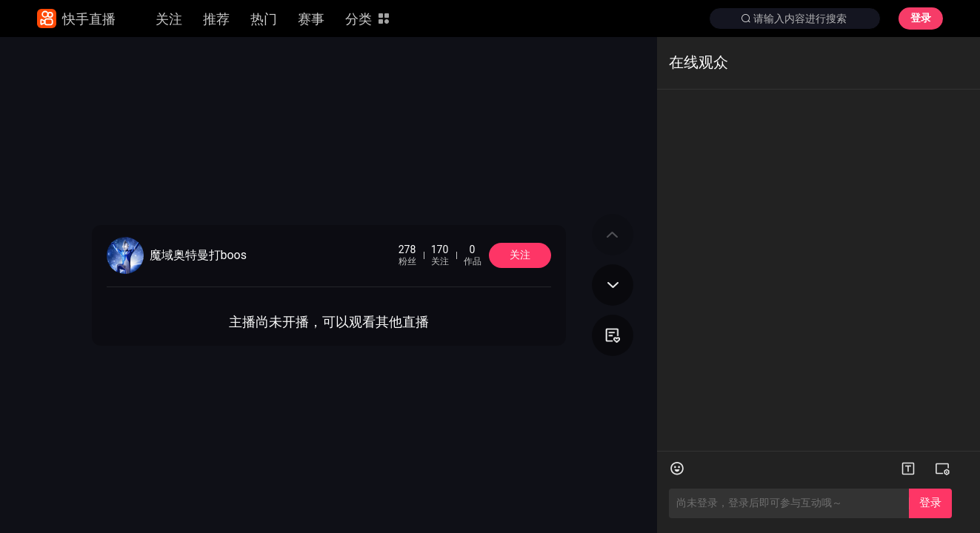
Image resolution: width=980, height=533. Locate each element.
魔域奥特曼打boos (199, 255)
